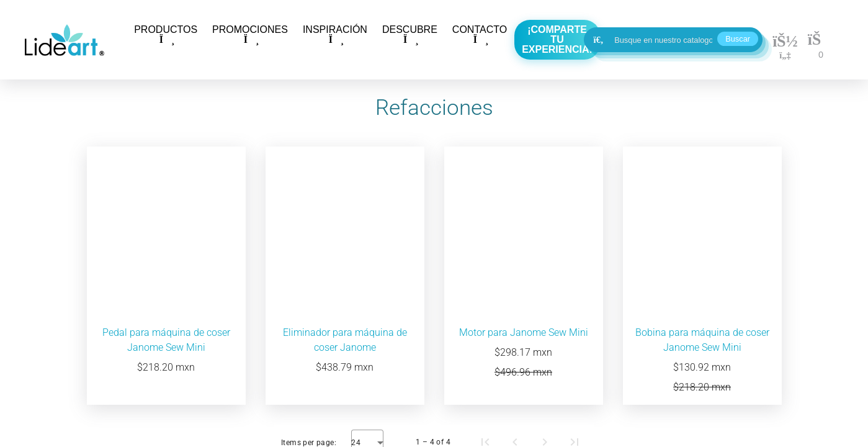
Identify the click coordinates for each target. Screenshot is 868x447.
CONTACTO (480, 34)
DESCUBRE (410, 34)
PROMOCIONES (250, 34)
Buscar (738, 39)
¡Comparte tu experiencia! (557, 39)
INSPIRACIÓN (335, 34)
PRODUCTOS (166, 34)
